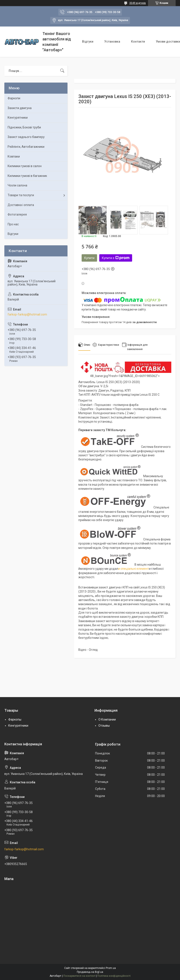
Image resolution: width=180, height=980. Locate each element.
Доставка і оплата (21, 205)
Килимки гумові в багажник (27, 176)
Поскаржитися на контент (79, 976)
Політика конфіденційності (114, 976)
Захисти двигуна (20, 108)
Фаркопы (15, 719)
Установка (112, 42)
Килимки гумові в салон (25, 166)
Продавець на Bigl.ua (90, 972)
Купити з (116, 258)
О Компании (107, 719)
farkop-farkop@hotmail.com (27, 314)
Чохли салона (17, 185)
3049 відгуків (138, 3)
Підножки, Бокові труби (24, 127)
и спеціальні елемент (134, 569)
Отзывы (104, 726)
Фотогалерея (17, 214)
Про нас (13, 224)
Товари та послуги (21, 195)
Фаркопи (14, 98)
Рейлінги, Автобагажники (26, 147)
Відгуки (88, 42)
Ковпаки (14, 156)
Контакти (138, 42)
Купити (89, 258)
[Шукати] (62, 71)
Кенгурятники (18, 118)
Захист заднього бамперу (26, 137)
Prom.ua (111, 968)
